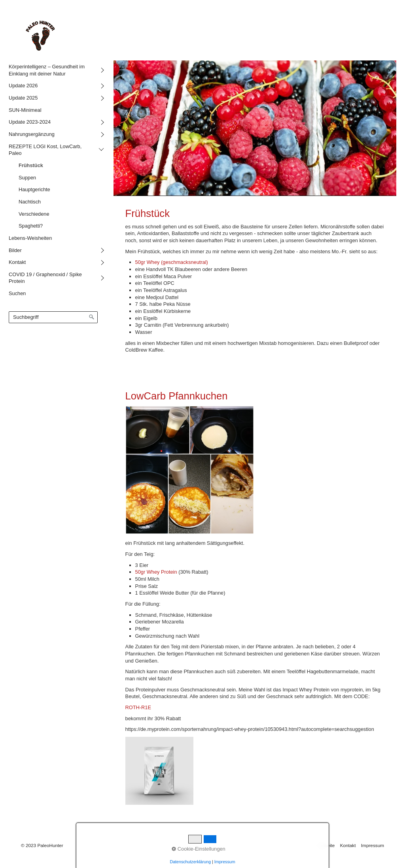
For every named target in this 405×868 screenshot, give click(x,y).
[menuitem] (55, 70)
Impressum (373, 845)
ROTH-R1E (138, 707)
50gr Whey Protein (157, 572)
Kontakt (348, 845)
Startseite (325, 845)
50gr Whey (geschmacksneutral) (172, 262)
